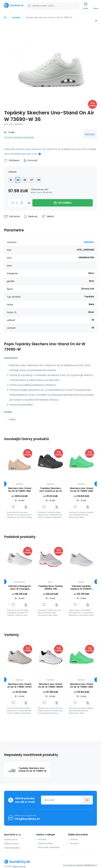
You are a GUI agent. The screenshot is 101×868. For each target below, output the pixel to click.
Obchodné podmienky (49, 847)
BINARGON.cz (91, 865)
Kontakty (42, 839)
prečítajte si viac (30, 154)
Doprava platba (46, 843)
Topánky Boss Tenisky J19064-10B (50, 588)
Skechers (90, 134)
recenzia (74, 843)
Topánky (16, 17)
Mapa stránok (19, 866)
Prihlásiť (87, 800)
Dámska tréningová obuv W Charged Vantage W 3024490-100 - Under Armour (19, 588)
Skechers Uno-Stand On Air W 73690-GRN (81, 490)
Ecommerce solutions (74, 865)
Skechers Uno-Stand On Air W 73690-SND (20, 490)
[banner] (13, 5)
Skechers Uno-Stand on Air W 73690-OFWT (20, 686)
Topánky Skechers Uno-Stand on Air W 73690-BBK (50, 490)
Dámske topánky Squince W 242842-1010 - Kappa (81, 588)
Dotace (74, 839)
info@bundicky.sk (27, 819)
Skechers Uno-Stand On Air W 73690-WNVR (50, 686)
